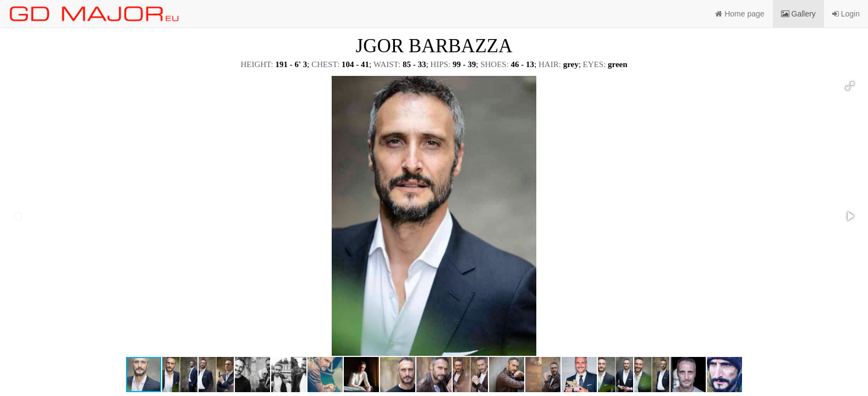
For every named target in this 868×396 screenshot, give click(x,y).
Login (846, 14)
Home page (740, 14)
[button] (850, 86)
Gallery (798, 14)
